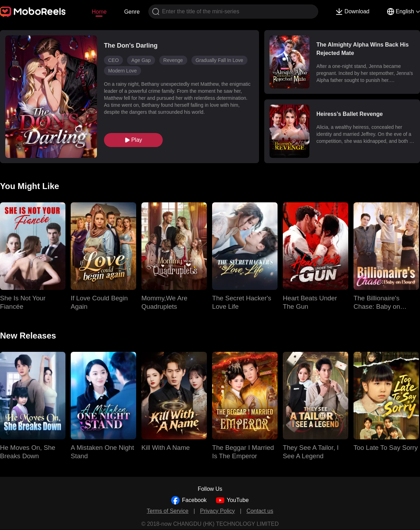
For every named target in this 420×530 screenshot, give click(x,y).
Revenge (173, 60)
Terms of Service (167, 511)
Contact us (260, 511)
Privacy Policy (218, 511)
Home (99, 12)
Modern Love (122, 71)
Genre (132, 12)
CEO (113, 60)
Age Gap (141, 60)
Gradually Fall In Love (219, 60)
